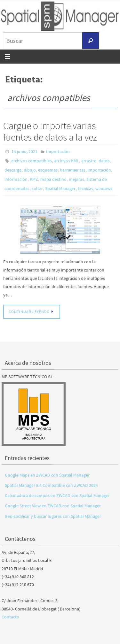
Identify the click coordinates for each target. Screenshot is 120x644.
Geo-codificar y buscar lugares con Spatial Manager (53, 516)
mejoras (76, 179)
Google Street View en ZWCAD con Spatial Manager (53, 506)
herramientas (73, 170)
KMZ (34, 179)
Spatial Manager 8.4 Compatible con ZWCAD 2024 (51, 485)
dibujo (30, 170)
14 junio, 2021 (24, 151)
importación (99, 170)
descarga (13, 170)
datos (104, 161)
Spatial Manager (60, 188)
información (16, 179)
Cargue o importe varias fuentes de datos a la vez (50, 131)
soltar (37, 188)
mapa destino (53, 179)
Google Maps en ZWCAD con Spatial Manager (47, 475)
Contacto (10, 617)
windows (104, 188)
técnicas (85, 188)
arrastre (89, 161)
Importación (58, 151)
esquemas (48, 170)
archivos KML (67, 161)
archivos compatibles (32, 161)
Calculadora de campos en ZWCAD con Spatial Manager (57, 495)
